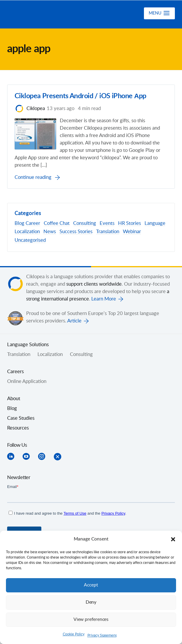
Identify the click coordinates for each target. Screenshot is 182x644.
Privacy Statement (102, 635)
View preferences (91, 620)
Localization (27, 232)
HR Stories (130, 224)
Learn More (104, 299)
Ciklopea (39, 15)
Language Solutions (28, 345)
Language (155, 224)
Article (74, 321)
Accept (91, 585)
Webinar (132, 232)
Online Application (27, 382)
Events (107, 224)
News (50, 232)
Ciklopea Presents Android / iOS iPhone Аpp (80, 96)
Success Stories (76, 232)
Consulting (85, 224)
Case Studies (21, 419)
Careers (15, 372)
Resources (18, 428)
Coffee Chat (57, 224)
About (14, 399)
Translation (108, 232)
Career (33, 224)
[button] (173, 539)
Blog (19, 224)
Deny (91, 602)
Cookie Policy (74, 634)
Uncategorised (30, 241)
